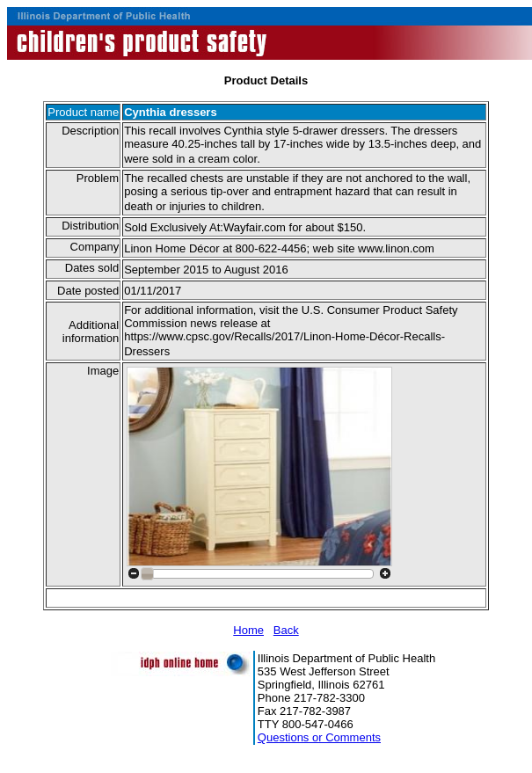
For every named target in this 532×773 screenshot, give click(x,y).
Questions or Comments (319, 737)
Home (248, 630)
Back (286, 630)
